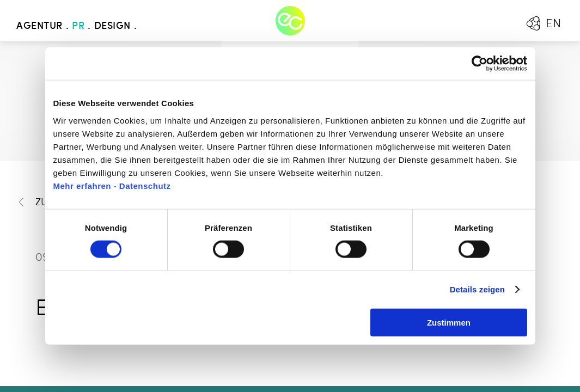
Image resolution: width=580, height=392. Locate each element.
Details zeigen (477, 289)
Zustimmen (449, 322)
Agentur (39, 26)
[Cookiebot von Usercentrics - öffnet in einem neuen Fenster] (480, 64)
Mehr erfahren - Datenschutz (112, 185)
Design (112, 26)
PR (78, 26)
